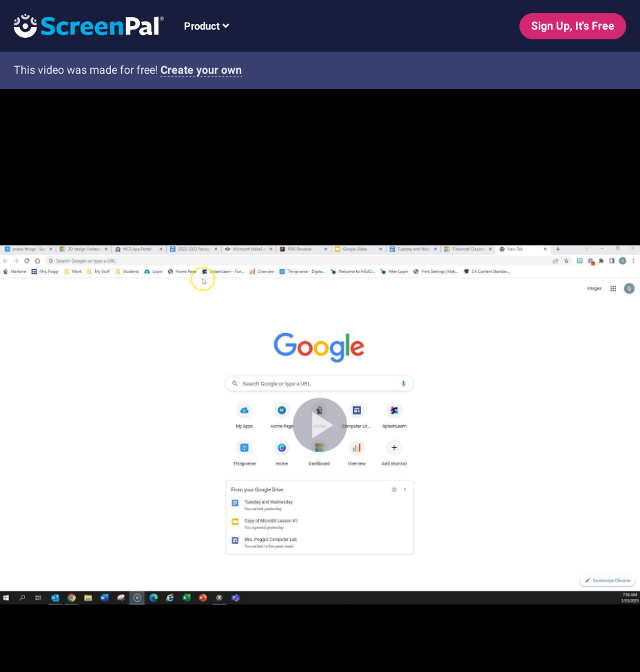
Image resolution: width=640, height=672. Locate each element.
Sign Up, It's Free (573, 26)
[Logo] (82, 25)
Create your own (201, 70)
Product (206, 26)
